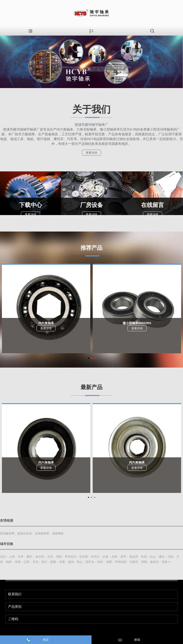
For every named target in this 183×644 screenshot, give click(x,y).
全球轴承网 (42, 533)
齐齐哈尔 (71, 557)
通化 (162, 557)
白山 (153, 557)
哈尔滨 (40, 557)
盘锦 (71, 562)
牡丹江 (95, 557)
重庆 (29, 557)
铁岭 (100, 562)
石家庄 (134, 562)
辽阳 (26, 562)
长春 (106, 557)
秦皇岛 (154, 562)
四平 (123, 557)
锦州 (9, 562)
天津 (20, 557)
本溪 (62, 562)
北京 (3, 557)
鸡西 (59, 557)
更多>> (166, 562)
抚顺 (53, 562)
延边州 (134, 557)
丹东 (36, 562)
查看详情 (91, 153)
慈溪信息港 (25, 533)
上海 (12, 557)
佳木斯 (84, 557)
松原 (144, 557)
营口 (44, 562)
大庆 (50, 557)
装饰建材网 (7, 533)
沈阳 (170, 557)
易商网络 (58, 533)
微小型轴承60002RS (137, 323)
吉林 (114, 557)
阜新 (18, 562)
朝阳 (109, 562)
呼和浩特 (121, 562)
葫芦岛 (90, 562)
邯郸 (144, 562)
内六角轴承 (46, 323)
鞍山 (80, 562)
